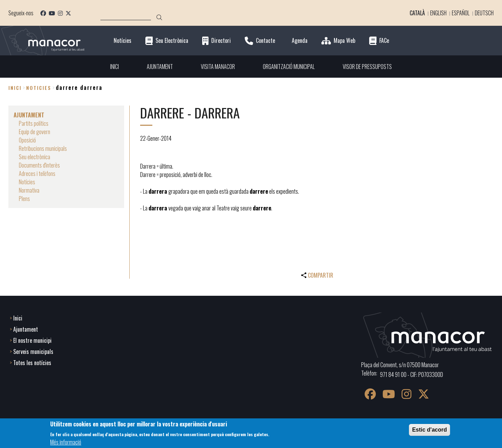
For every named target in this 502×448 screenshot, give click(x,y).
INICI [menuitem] (115, 67)
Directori (221, 41)
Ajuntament (26, 329)
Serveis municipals (33, 352)
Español (461, 13)
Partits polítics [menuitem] (34, 123)
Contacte (265, 41)
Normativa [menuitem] (29, 190)
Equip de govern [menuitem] (35, 132)
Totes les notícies (32, 363)
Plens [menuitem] (24, 199)
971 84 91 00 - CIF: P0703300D (412, 374)
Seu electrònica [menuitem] (35, 157)
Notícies (123, 41)
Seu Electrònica (172, 41)
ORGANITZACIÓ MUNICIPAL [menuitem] (289, 67)
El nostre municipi (32, 340)
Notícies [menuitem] (27, 182)
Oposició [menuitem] (27, 140)
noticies (39, 88)
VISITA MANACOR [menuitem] (218, 67)
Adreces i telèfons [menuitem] (37, 173)
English (438, 13)
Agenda (300, 41)
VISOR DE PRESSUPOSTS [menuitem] (367, 67)
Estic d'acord (429, 430)
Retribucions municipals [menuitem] (43, 148)
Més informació (66, 442)
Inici (15, 88)
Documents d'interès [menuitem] (39, 165)
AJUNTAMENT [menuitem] (160, 67)
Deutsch (484, 13)
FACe (384, 41)
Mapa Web (344, 41)
